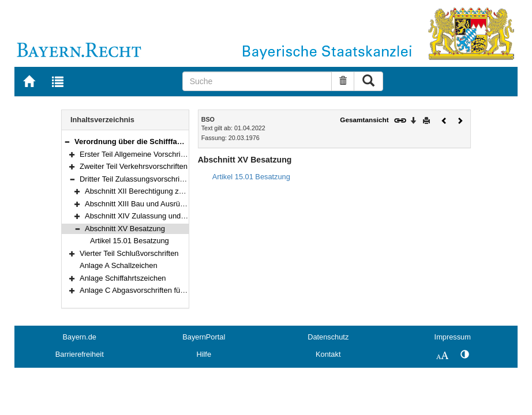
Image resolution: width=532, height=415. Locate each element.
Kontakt (328, 354)
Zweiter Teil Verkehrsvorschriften (134, 166)
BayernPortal (204, 337)
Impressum (453, 337)
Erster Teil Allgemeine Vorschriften (136, 154)
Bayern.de (80, 337)
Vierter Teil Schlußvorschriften (129, 253)
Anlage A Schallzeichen (119, 265)
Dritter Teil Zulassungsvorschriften (136, 179)
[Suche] (257, 81)
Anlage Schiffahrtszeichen (123, 278)
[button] (67, 142)
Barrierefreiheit (80, 354)
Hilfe (204, 354)
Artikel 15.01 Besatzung (130, 241)
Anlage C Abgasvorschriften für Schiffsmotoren (157, 290)
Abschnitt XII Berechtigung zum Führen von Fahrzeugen (178, 191)
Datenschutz (328, 337)
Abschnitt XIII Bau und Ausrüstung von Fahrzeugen (170, 204)
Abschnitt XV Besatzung (125, 229)
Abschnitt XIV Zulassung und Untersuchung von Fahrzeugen (185, 216)
